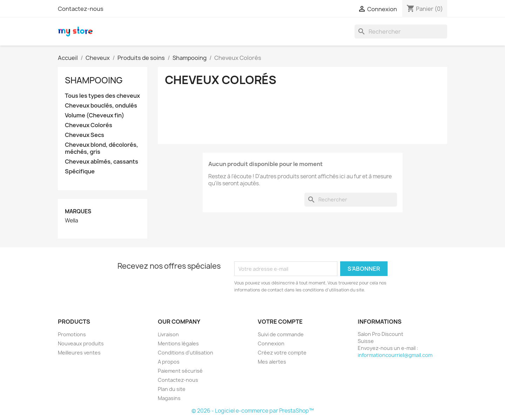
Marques (78, 211)
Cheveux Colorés (89, 125)
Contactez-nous (81, 9)
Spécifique (80, 171)
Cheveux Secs (85, 135)
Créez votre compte (282, 353)
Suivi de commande (281, 334)
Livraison (168, 334)
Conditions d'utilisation (186, 353)
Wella (72, 221)
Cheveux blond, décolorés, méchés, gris (102, 148)
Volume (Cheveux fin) (95, 115)
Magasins (169, 398)
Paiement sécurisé (180, 371)
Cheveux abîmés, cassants (102, 162)
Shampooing (94, 80)
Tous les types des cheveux (102, 96)
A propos (169, 362)
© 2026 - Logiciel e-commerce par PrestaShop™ (253, 411)
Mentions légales (178, 343)
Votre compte (280, 322)
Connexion (271, 343)
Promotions (72, 334)
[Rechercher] (401, 32)
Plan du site (172, 389)
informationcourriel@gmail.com (395, 355)
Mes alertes (272, 362)
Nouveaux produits (81, 343)
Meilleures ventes (79, 353)
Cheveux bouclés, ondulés (101, 106)
